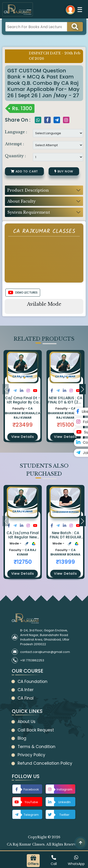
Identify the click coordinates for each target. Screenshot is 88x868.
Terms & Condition (36, 747)
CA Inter (26, 690)
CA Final (26, 698)
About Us (27, 722)
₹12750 (23, 562)
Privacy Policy (31, 755)
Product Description (28, 190)
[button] (21, 378)
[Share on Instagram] (28, 391)
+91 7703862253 (32, 660)
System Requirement (29, 212)
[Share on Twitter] (15, 391)
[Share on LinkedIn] (22, 391)
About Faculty (21, 201)
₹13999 (65, 562)
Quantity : (15, 156)
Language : (16, 132)
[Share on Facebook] (9, 391)
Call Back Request (36, 730)
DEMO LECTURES (23, 293)
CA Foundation (33, 682)
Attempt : (14, 144)
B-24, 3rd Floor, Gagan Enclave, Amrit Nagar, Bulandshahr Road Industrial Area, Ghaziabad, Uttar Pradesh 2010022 (45, 637)
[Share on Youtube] (35, 391)
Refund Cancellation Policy (45, 763)
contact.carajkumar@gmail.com (45, 652)
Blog (22, 738)
